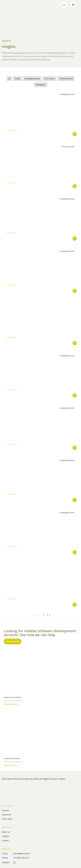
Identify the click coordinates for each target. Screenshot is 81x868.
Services (6, 810)
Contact (5, 841)
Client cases (7, 819)
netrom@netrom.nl (21, 854)
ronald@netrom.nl (11, 765)
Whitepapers (41, 85)
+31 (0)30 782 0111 (15, 701)
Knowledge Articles (32, 79)
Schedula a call (13, 641)
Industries (6, 815)
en (64, 5)
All (9, 79)
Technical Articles (66, 79)
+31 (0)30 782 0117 (15, 762)
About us (6, 832)
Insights (6, 836)
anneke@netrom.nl (11, 704)
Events (17, 79)
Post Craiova (49, 79)
